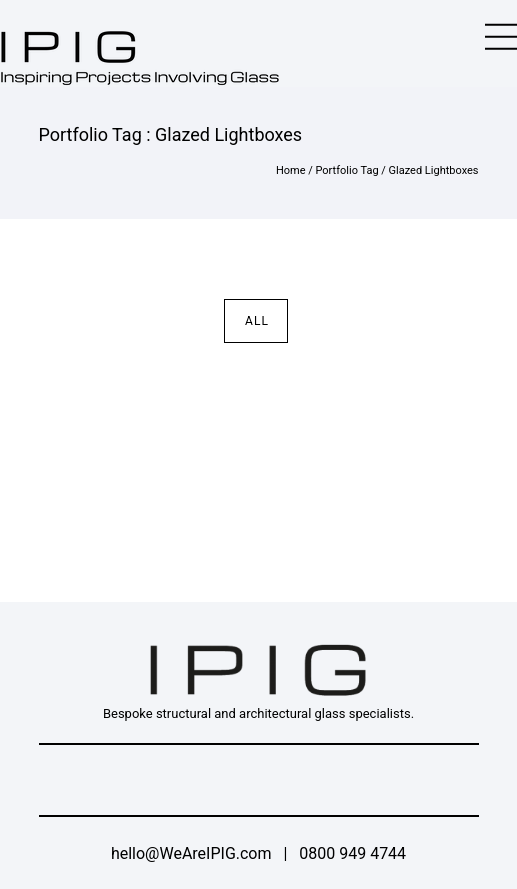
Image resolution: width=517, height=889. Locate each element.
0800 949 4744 (352, 853)
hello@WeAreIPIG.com (191, 853)
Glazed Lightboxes (434, 170)
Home (291, 170)
